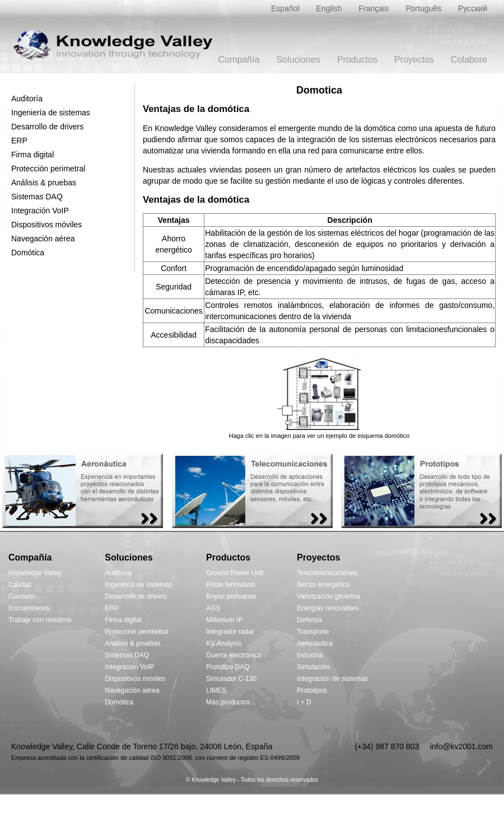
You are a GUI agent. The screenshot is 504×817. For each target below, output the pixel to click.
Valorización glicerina (328, 596)
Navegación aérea (43, 239)
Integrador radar (230, 632)
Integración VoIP (40, 211)
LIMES (216, 690)
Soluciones (298, 60)
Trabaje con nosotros (40, 620)
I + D (304, 702)
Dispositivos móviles (46, 225)
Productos (357, 60)
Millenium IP (224, 620)
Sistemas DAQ (37, 197)
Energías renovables (328, 608)
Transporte (313, 632)
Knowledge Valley (35, 573)
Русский (473, 8)
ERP (19, 141)
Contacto (22, 596)
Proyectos (414, 60)
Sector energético (323, 585)
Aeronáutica (315, 643)
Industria (310, 655)
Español (285, 8)
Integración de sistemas (332, 679)
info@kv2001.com (461, 746)
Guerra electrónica (234, 655)
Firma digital (32, 155)
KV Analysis (224, 643)
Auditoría (27, 99)
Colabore (469, 60)
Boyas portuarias (231, 596)
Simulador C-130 (231, 679)
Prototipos (312, 690)
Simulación (313, 667)
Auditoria (118, 573)
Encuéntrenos (29, 608)
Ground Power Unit (235, 573)
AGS (213, 608)
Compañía (239, 60)
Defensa (309, 620)
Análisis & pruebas (44, 183)
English (329, 8)
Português (423, 8)
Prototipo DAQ (228, 667)
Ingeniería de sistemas (51, 113)
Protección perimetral (48, 169)
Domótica (28, 253)
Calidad (20, 585)
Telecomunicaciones (327, 573)
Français (374, 8)
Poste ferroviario (230, 585)
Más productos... (231, 702)
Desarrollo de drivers (47, 127)
